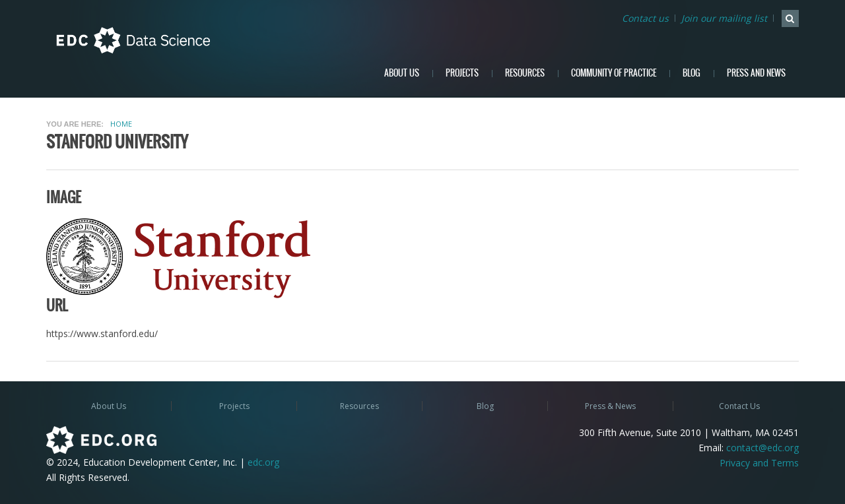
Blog (692, 73)
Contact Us (739, 406)
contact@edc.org (762, 448)
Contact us (645, 18)
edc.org (263, 462)
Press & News (610, 406)
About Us (402, 73)
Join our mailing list (724, 18)
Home (121, 124)
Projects (462, 73)
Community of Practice (614, 73)
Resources (525, 73)
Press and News (756, 73)
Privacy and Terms (759, 463)
